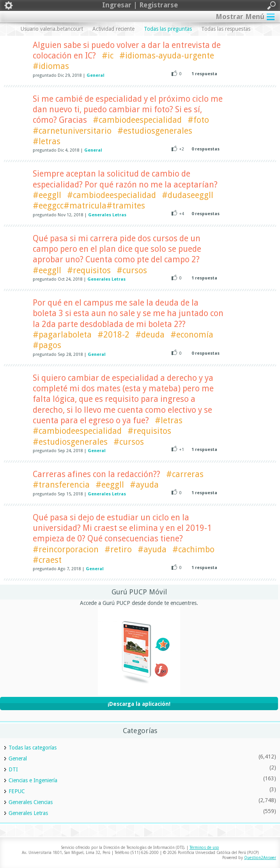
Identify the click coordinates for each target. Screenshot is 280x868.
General (96, 75)
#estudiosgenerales (155, 131)
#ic (108, 56)
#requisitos (89, 270)
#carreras (185, 474)
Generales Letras (107, 215)
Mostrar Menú (240, 17)
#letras (47, 141)
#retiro (118, 549)
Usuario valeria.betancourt (52, 29)
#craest (47, 560)
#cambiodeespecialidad (137, 120)
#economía (192, 335)
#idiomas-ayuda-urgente (167, 56)
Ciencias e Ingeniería (33, 780)
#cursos (132, 270)
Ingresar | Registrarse (140, 5)
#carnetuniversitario (72, 131)
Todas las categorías (33, 748)
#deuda (150, 335)
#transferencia (61, 485)
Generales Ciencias (31, 802)
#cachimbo (193, 549)
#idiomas (51, 66)
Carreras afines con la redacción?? (97, 474)
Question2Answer (260, 858)
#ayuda (144, 485)
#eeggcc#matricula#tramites (89, 206)
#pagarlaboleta (62, 335)
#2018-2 (113, 335)
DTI (13, 769)
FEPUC (17, 791)
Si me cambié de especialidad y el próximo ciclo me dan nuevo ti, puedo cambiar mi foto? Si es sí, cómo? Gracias (128, 110)
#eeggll (47, 195)
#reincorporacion (66, 549)
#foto (198, 120)
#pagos (47, 345)
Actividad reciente (113, 29)
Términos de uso (204, 848)
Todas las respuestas (226, 29)
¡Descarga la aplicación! (139, 704)
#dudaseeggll (188, 195)
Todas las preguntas (168, 29)
